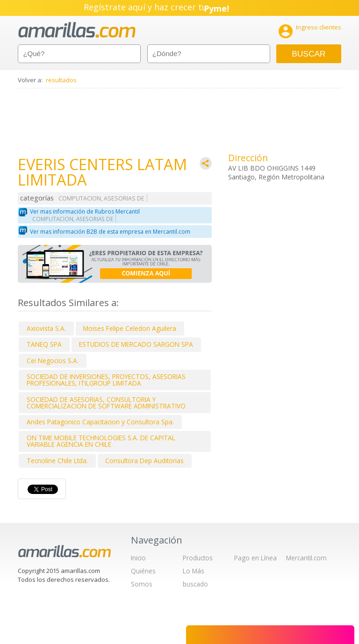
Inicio (138, 558)
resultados (61, 80)
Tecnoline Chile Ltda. (57, 461)
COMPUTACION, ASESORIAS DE (101, 198)
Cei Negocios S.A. (53, 361)
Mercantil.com (306, 558)
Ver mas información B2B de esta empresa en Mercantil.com (110, 232)
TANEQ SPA (44, 344)
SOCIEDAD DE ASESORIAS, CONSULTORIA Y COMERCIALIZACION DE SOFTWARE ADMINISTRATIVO (106, 403)
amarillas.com (77, 30)
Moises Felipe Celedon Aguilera (130, 328)
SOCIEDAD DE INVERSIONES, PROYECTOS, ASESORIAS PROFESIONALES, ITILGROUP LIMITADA (106, 380)
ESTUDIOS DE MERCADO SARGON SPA (136, 344)
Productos (198, 558)
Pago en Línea (255, 558)
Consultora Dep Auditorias (144, 461)
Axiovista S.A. (46, 328)
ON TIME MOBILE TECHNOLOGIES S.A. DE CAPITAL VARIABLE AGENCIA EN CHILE (101, 441)
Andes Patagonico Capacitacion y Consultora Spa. (100, 422)
